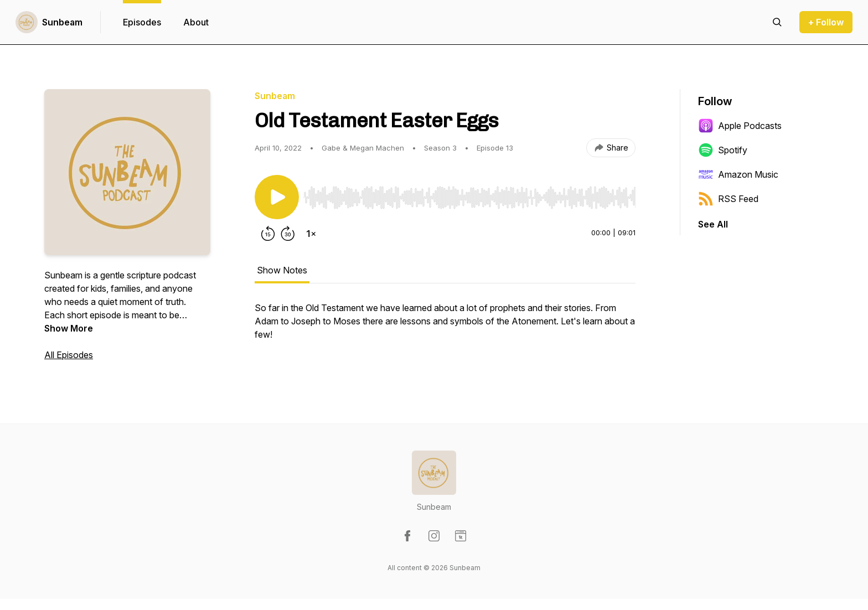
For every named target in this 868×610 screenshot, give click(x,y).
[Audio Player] (469, 194)
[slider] (469, 198)
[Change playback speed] (311, 234)
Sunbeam (62, 22)
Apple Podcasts (740, 126)
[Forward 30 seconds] (288, 234)
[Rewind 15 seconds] (268, 234)
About (196, 22)
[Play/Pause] (277, 197)
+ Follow (826, 22)
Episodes (142, 22)
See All (713, 224)
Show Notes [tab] (282, 270)
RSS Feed (728, 199)
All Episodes (69, 355)
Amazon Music (738, 174)
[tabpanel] (445, 327)
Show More (69, 328)
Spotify (723, 150)
